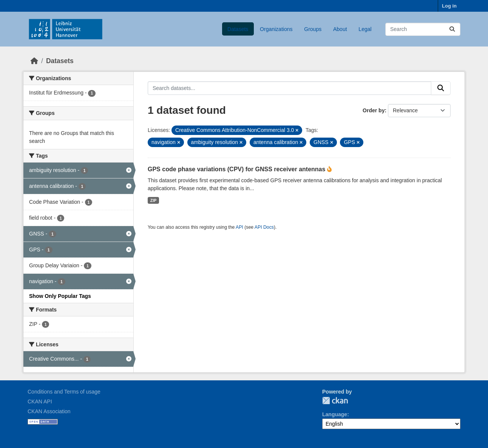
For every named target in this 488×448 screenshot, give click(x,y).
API (239, 227)
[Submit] (452, 29)
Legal (365, 29)
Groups (313, 29)
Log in (449, 6)
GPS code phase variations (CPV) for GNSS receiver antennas (237, 169)
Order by (374, 110)
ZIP (153, 200)
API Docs (264, 227)
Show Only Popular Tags (60, 296)
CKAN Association (49, 411)
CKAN (335, 401)
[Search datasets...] (423, 29)
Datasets (238, 29)
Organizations (276, 29)
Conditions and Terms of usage (64, 392)
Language (335, 414)
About (340, 29)
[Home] (34, 61)
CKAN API (40, 401)
